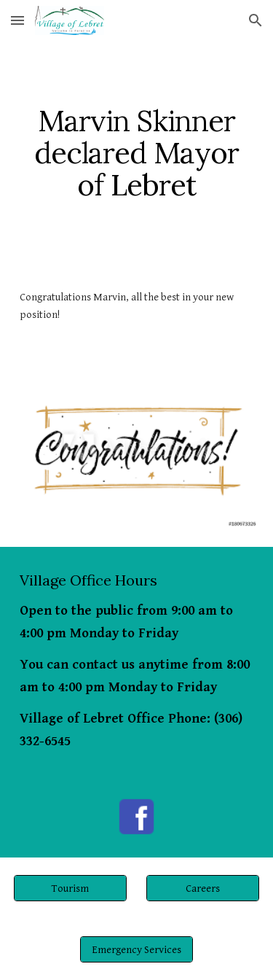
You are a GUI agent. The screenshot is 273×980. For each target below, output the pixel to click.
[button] (17, 20)
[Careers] (203, 888)
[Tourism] (70, 888)
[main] (137, 153)
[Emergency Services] (136, 949)
